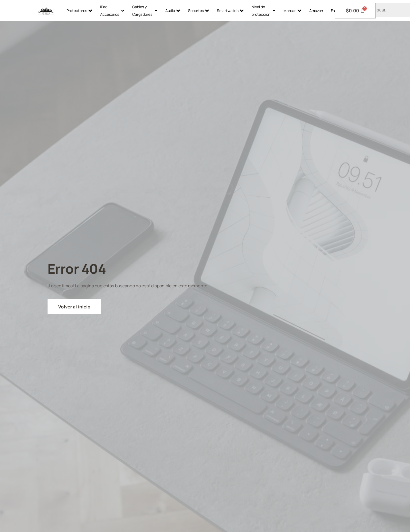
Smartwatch (230, 11)
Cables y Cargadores (145, 11)
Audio (173, 11)
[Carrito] (356, 11)
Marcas (292, 11)
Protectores (79, 11)
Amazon (316, 11)
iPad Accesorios (112, 11)
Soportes (198, 11)
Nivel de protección (263, 11)
